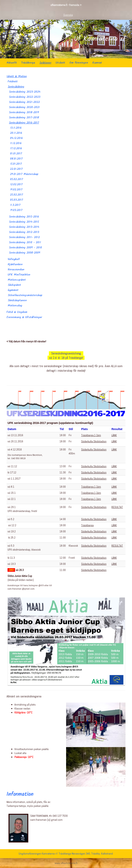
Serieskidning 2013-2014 (24, 227)
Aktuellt (12, 63)
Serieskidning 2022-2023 (25, 97)
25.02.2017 (17, 195)
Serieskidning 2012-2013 (24, 232)
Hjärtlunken (15, 264)
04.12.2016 (16, 138)
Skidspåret (14, 285)
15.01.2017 (16, 164)
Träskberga (28, 63)
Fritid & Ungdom (17, 312)
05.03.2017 (17, 200)
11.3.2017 (15, 205)
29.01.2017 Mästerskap (24, 174)
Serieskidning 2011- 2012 (24, 237)
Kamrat (97, 63)
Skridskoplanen (17, 300)
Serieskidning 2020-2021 (24, 107)
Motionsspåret (17, 280)
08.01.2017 (16, 159)
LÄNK (114, 435)
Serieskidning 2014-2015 (24, 222)
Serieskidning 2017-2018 (24, 118)
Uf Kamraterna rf (100, 39)
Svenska (68, 15)
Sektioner (45, 63)
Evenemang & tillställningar (24, 317)
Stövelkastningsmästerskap (25, 295)
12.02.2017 (16, 184)
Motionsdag (15, 306)
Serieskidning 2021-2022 (24, 102)
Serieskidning (16, 87)
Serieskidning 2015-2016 (24, 217)
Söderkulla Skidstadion (94, 441)
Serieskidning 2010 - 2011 (25, 242)
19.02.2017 (16, 190)
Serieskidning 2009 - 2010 (25, 248)
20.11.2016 (16, 133)
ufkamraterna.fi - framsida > (66, 5)
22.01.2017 (16, 169)
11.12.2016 (16, 143)
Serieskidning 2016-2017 (24, 123)
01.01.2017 (16, 154)
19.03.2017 (16, 210)
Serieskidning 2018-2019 (24, 112)
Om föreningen (79, 63)
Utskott (60, 63)
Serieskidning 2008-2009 (25, 253)
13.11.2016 (16, 128)
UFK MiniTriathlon (19, 275)
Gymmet (13, 290)
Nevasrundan (16, 270)
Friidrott (13, 82)
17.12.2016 (16, 148)
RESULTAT (117, 507)
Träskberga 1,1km (91, 435)
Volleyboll (14, 259)
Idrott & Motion (17, 76)
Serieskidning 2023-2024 (25, 92)
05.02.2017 (17, 179)
